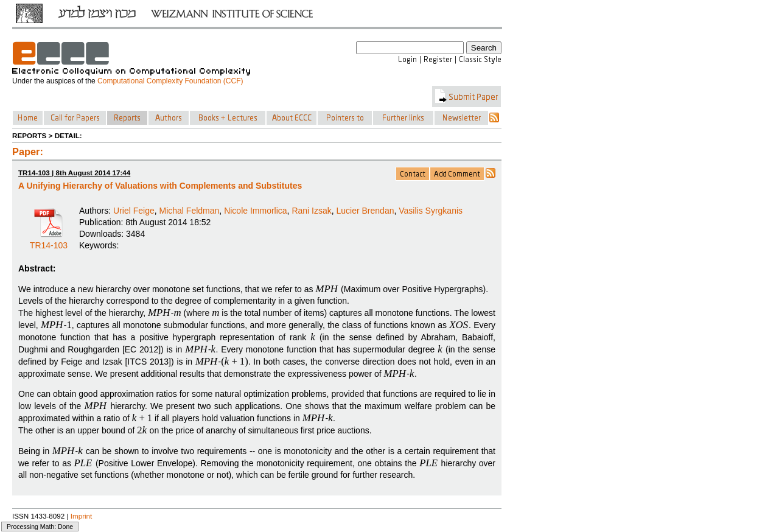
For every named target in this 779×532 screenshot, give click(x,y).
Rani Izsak (311, 211)
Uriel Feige (134, 211)
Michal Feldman (190, 211)
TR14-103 (49, 241)
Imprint (82, 516)
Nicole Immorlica (255, 211)
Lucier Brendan (365, 211)
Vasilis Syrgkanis (431, 211)
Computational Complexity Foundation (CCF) (170, 81)
